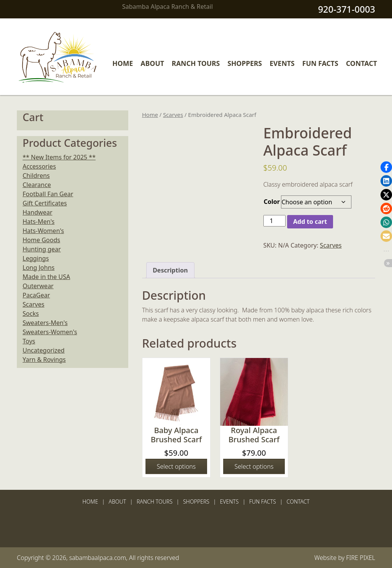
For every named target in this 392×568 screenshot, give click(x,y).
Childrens (36, 176)
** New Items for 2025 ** (59, 157)
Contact (362, 63)
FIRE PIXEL (361, 558)
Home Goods (41, 240)
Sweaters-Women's (50, 332)
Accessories (39, 166)
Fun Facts (320, 63)
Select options (176, 466)
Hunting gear (42, 249)
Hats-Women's (43, 231)
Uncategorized (44, 350)
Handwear (38, 212)
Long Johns (38, 268)
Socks (31, 314)
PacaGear (36, 295)
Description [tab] (170, 270)
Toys (29, 341)
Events (282, 63)
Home (123, 63)
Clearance (37, 185)
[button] (386, 167)
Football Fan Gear (48, 194)
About (152, 63)
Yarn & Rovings (44, 360)
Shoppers (245, 63)
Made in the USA (46, 277)
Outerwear (38, 286)
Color (272, 202)
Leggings (36, 258)
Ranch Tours (196, 63)
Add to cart (310, 222)
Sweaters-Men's (45, 323)
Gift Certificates (45, 203)
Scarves (173, 115)
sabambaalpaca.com (98, 558)
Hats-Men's (38, 222)
